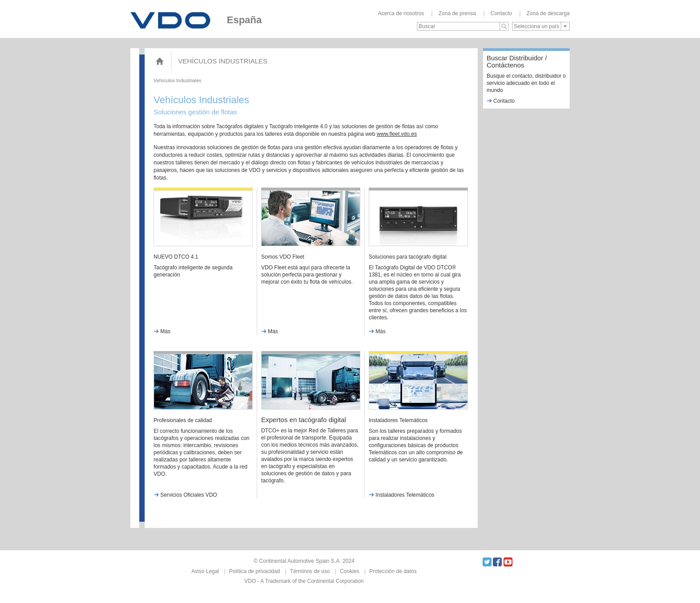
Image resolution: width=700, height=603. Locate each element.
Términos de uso (310, 571)
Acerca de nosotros (401, 13)
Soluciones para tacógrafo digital (408, 257)
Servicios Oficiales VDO (185, 495)
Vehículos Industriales (223, 61)
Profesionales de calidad (183, 420)
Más (162, 331)
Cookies (349, 571)
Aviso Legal (205, 571)
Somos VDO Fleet (283, 257)
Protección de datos (393, 571)
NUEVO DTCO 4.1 (176, 257)
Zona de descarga (548, 13)
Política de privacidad (254, 571)
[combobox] (541, 26)
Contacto (501, 13)
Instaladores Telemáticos (398, 420)
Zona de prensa (457, 13)
